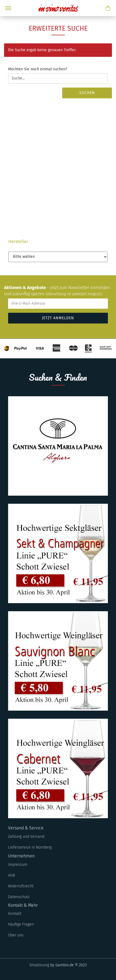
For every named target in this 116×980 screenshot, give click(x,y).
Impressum (18, 865)
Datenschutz (19, 897)
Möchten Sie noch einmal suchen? (38, 69)
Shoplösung (39, 965)
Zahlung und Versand (26, 837)
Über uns (16, 935)
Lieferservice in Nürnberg (30, 847)
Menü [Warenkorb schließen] (8, 8)
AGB (11, 875)
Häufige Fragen (21, 924)
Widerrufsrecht (21, 886)
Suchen (87, 93)
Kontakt (15, 914)
